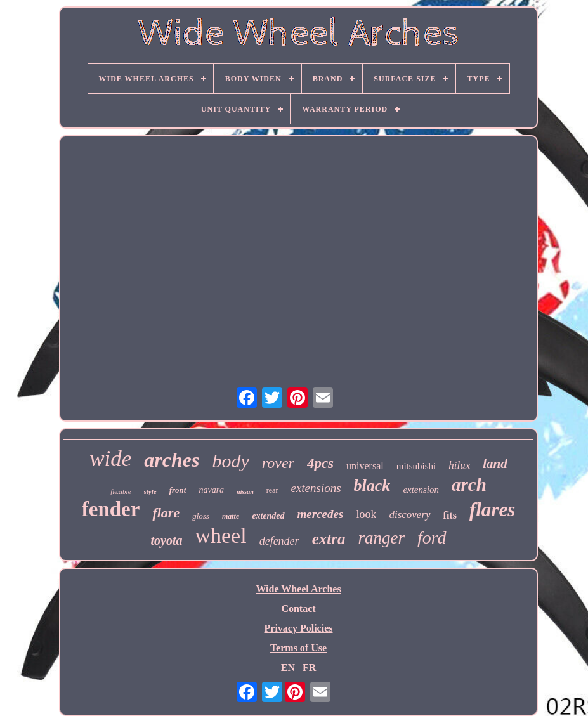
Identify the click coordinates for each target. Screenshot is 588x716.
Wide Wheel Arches (298, 589)
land (495, 464)
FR (309, 667)
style (150, 491)
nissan (245, 492)
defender (279, 541)
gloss (201, 516)
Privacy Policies (299, 628)
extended (268, 516)
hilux (459, 465)
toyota (166, 540)
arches (172, 460)
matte (231, 516)
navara (211, 490)
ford (432, 537)
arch (469, 485)
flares (492, 510)
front (178, 490)
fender (111, 509)
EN (288, 667)
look (366, 514)
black (372, 485)
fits (450, 515)
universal (365, 466)
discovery (409, 515)
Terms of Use (298, 648)
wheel (220, 536)
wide (110, 459)
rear (272, 490)
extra (329, 539)
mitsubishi (416, 466)
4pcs (320, 463)
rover (278, 463)
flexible (121, 491)
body (230, 461)
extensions (316, 488)
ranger (381, 538)
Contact (298, 609)
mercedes (321, 514)
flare (166, 513)
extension (421, 490)
